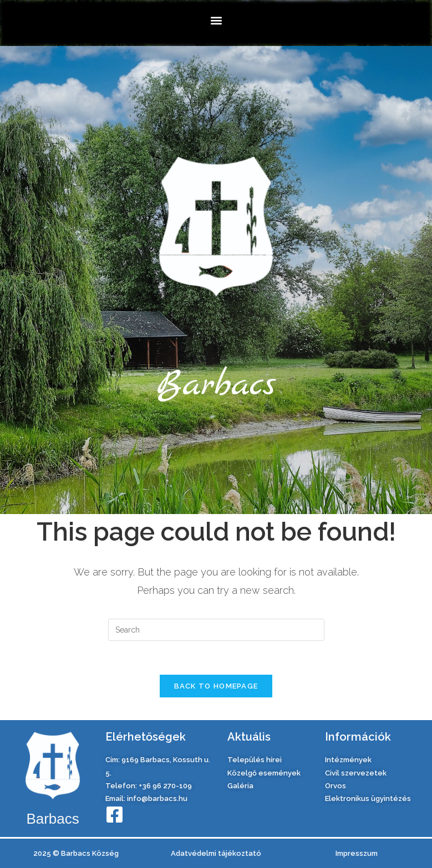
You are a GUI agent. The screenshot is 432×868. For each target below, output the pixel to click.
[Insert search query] (216, 630)
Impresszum (357, 853)
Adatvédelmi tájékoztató (216, 853)
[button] (216, 20)
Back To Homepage (216, 686)
